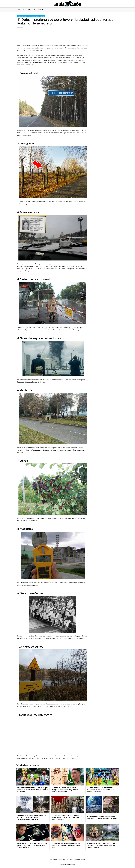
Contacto (53, 859)
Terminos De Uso (80, 859)
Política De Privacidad (66, 859)
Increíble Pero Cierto (34, 16)
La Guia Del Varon (67, 4)
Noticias (42, 16)
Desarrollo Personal (23, 16)
